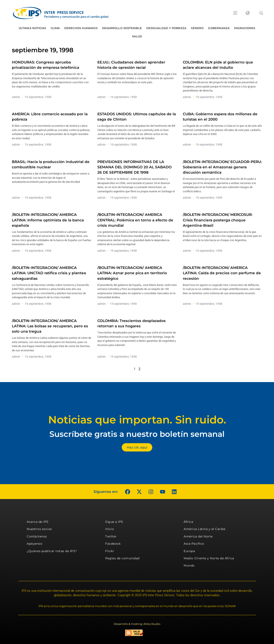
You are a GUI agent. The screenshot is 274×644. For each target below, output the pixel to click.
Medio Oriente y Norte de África (209, 558)
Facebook (113, 544)
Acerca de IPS (38, 522)
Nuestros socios (39, 529)
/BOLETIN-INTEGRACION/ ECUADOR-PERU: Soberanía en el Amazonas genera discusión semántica (222, 167)
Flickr (110, 551)
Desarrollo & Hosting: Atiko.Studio (137, 624)
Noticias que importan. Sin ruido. (137, 420)
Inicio (110, 529)
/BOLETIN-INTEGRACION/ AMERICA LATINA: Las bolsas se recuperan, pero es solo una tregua (50, 326)
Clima (55, 28)
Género (197, 28)
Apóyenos (34, 544)
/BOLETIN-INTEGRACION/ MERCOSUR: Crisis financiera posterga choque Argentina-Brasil (218, 220)
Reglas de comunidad (122, 558)
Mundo (189, 565)
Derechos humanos (81, 28)
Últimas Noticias (32, 28)
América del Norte (198, 536)
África (188, 522)
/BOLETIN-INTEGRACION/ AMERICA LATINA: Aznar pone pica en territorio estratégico (132, 273)
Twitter (111, 536)
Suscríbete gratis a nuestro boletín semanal (137, 434)
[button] (261, 13)
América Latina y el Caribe (204, 529)
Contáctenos (37, 536)
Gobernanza (219, 28)
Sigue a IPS (114, 522)
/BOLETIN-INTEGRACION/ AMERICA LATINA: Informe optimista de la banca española (48, 220)
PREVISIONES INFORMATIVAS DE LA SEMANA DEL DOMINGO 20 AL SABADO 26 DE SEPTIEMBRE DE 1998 (134, 167)
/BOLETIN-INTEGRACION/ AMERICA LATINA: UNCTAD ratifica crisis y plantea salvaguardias (49, 273)
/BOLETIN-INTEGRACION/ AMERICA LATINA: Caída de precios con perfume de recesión (222, 273)
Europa (189, 551)
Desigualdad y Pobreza (166, 28)
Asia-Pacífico (194, 544)
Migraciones (245, 28)
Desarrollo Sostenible (122, 28)
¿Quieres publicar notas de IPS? (52, 551)
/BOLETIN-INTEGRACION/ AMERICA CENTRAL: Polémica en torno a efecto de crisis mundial (135, 220)
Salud (137, 36)
